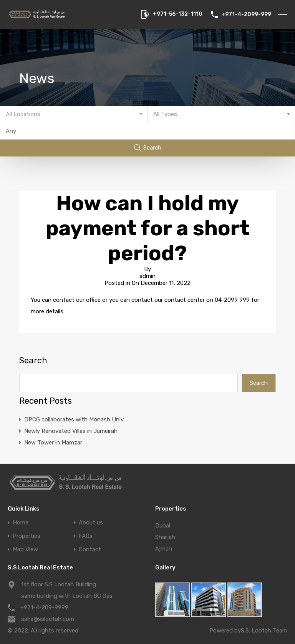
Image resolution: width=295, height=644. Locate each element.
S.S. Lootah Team (264, 631)
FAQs (86, 536)
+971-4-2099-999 (246, 15)
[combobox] (74, 114)
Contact (90, 550)
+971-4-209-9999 (44, 607)
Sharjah (165, 537)
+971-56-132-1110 (178, 14)
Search (33, 361)
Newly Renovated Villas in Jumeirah (71, 431)
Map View (25, 550)
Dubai (163, 526)
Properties (27, 536)
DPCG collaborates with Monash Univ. (74, 419)
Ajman (164, 549)
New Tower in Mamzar (53, 443)
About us (91, 523)
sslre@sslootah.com (48, 619)
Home (21, 523)
